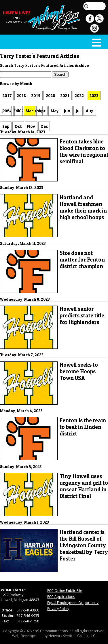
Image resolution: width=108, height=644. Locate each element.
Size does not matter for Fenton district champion (82, 260)
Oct (18, 126)
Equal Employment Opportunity (73, 603)
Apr (42, 111)
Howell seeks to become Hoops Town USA (79, 371)
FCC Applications (61, 597)
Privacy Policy (58, 609)
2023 (94, 96)
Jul (78, 111)
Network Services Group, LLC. (72, 636)
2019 (36, 96)
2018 (21, 96)
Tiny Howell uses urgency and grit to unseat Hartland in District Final (84, 486)
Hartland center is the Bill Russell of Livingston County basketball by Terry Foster (84, 545)
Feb (17, 111)
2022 (79, 96)
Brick (16, 18)
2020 (50, 96)
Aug (90, 111)
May (55, 111)
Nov (31, 126)
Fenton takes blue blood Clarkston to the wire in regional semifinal (84, 151)
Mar (29, 111)
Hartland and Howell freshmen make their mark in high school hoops (83, 207)
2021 (65, 96)
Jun (67, 111)
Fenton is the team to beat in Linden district (83, 427)
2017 (7, 96)
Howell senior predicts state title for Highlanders (82, 316)
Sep (6, 126)
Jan (5, 111)
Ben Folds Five (16, 22)
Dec (44, 126)
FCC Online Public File (65, 591)
